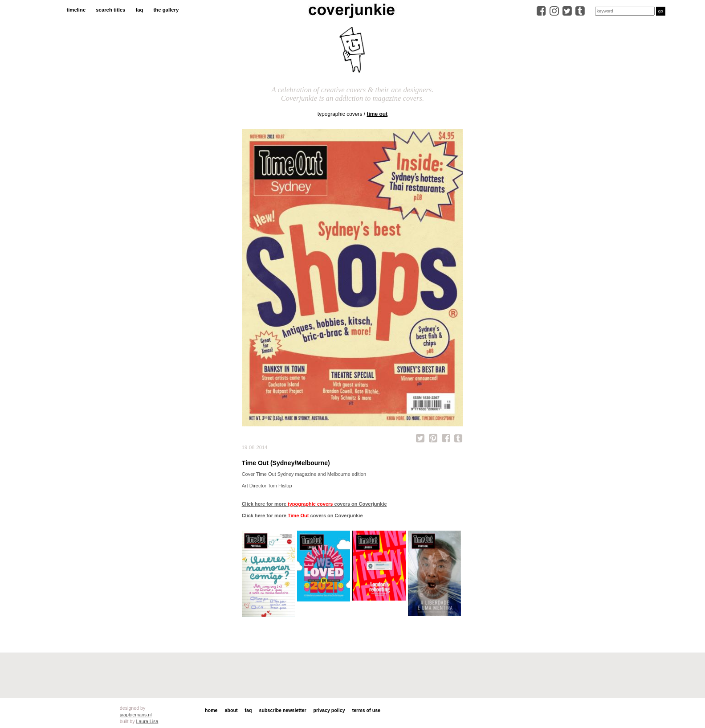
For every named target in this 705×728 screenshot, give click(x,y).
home (211, 710)
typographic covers (340, 114)
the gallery (166, 10)
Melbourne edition (347, 474)
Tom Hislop (280, 486)
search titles (110, 10)
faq (139, 10)
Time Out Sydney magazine (286, 474)
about (231, 710)
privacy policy (329, 710)
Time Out (377, 114)
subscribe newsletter (283, 710)
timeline (76, 10)
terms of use (366, 710)
